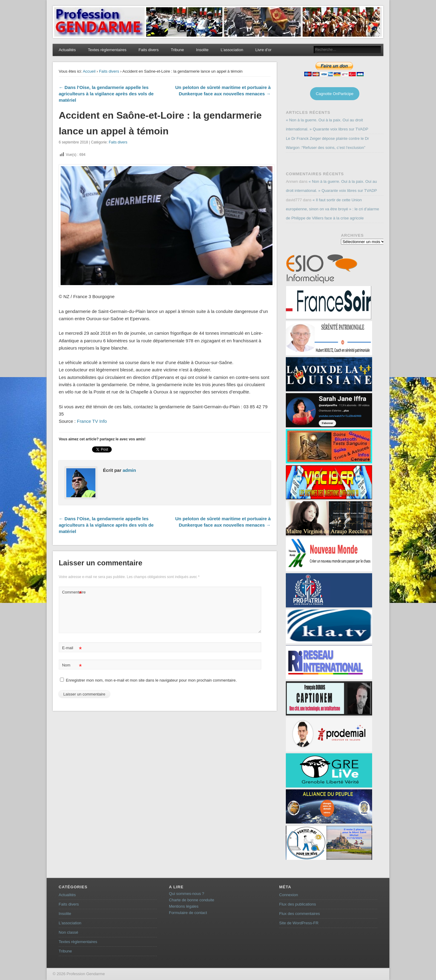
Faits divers (148, 50)
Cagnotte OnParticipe (335, 94)
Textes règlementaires (107, 50)
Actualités (67, 50)
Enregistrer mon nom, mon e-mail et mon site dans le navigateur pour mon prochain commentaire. (151, 680)
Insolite (202, 50)
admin (129, 470)
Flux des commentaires (299, 914)
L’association (232, 50)
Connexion (289, 895)
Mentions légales (184, 906)
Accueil (89, 71)
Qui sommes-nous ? (187, 894)
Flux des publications (297, 904)
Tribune (177, 50)
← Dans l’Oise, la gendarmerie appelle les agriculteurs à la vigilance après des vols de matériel (106, 94)
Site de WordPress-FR (299, 923)
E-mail (72, 648)
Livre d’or (263, 50)
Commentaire (73, 592)
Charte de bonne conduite (192, 900)
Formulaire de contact (188, 913)
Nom (72, 665)
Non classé (68, 932)
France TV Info (91, 421)
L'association (70, 923)
